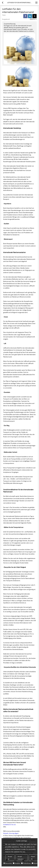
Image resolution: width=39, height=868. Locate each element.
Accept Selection (21, 858)
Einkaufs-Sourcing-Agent (11, 833)
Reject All (33, 858)
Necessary (8, 863)
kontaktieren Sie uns (10, 825)
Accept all (10, 858)
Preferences (26, 863)
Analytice (17, 863)
